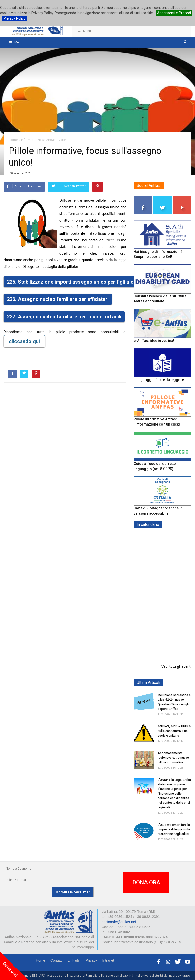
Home (40, 960)
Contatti (56, 960)
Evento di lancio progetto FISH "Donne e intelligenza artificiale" (176, 643)
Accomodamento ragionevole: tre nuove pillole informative (173, 758)
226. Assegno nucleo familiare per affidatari (58, 299)
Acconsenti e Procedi (174, 13)
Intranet (108, 960)
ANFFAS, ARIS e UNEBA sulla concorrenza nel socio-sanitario (174, 731)
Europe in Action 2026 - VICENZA (174, 611)
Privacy (91, 960)
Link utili (74, 960)
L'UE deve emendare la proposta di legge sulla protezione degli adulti (174, 829)
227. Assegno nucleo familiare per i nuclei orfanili (64, 317)
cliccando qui (24, 341)
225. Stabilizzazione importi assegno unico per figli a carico (76, 282)
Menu (84, 31)
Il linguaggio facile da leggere (159, 380)
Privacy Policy (14, 18)
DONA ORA (146, 882)
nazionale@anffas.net (119, 922)
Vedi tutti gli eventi (176, 666)
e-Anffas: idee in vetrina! (154, 341)
